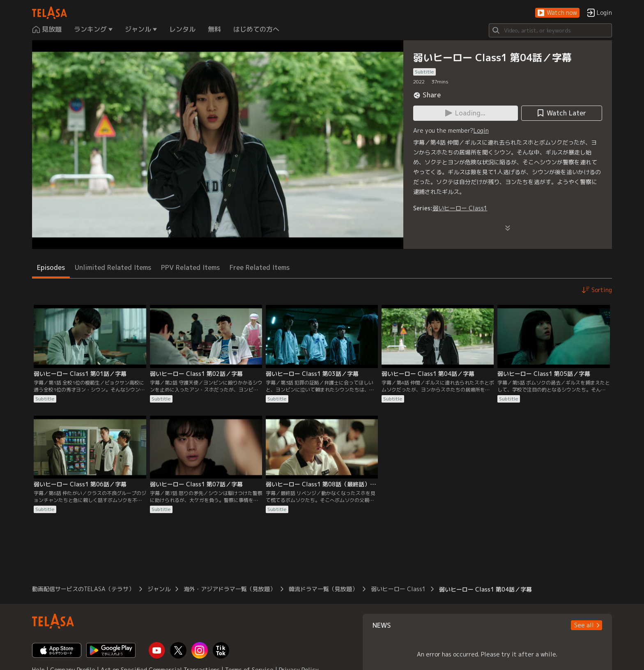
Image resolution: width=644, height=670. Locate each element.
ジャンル (159, 589)
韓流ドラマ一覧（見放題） (323, 589)
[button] (557, 13)
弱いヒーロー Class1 (460, 208)
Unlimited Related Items (113, 267)
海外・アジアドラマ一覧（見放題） (230, 589)
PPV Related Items (190, 267)
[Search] (550, 30)
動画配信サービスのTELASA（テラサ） (83, 589)
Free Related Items (260, 267)
